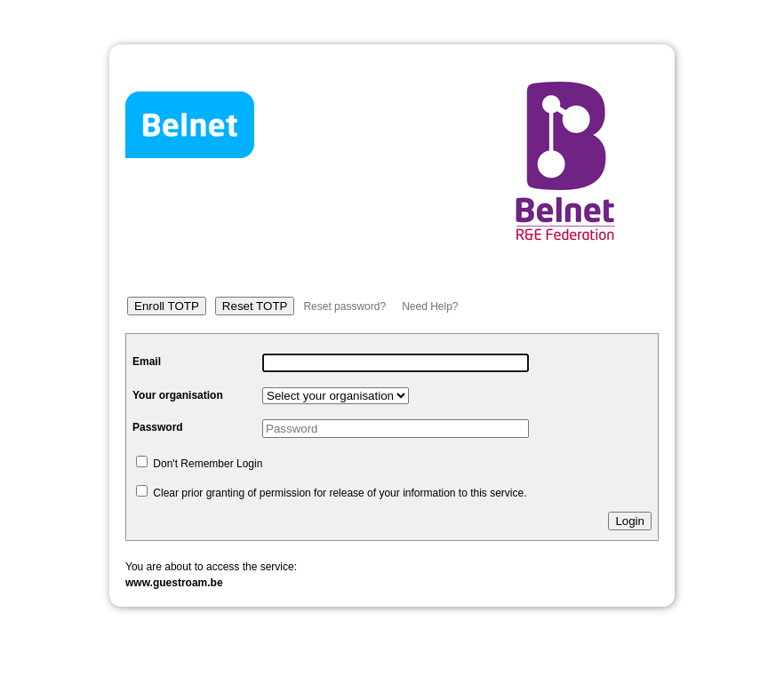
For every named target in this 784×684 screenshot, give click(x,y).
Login (630, 521)
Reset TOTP (255, 306)
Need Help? (430, 306)
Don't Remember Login (199, 464)
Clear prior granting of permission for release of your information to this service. (332, 493)
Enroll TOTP (167, 306)
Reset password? (344, 306)
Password (158, 427)
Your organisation (178, 395)
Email (147, 362)
